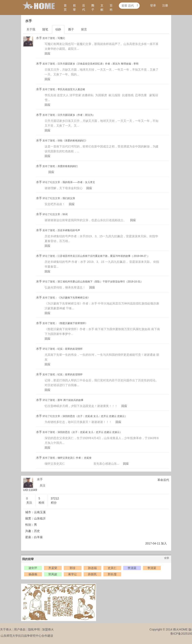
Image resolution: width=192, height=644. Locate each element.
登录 (153, 5)
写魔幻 (61, 38)
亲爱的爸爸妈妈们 (68, 166)
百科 (111, 7)
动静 (58, 29)
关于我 (31, 29)
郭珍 (73, 568)
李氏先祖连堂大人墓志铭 (71, 89)
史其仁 (112, 568)
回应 (48, 54)
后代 (84, 7)
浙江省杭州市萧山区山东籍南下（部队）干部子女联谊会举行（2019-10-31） (100, 282)
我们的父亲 (69, 198)
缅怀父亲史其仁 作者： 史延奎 (75, 458)
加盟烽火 (48, 629)
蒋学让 (73, 574)
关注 (43, 485)
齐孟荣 (53, 568)
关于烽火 (6, 629)
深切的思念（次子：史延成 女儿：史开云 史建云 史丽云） (95, 416)
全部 (167, 558)
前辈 (74, 7)
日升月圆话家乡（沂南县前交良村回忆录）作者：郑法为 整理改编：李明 (98, 64)
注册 (165, 5)
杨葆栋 (33, 574)
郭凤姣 (53, 574)
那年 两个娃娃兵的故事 (70, 400)
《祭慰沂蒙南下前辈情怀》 (73, 323)
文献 (102, 7)
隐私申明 (34, 629)
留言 (84, 29)
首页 (65, 7)
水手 (39, 38)
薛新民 (92, 574)
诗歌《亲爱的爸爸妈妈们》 (73, 141)
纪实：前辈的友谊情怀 (70, 349)
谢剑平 (33, 568)
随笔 (45, 29)
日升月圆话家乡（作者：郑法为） (76, 115)
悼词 (65, 214)
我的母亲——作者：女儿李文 (79, 182)
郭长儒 (112, 574)
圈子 (93, 7)
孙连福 (92, 568)
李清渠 (132, 568)
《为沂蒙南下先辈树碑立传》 (74, 298)
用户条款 (20, 629)
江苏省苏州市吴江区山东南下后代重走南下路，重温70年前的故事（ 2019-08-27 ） (104, 256)
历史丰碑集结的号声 (69, 230)
